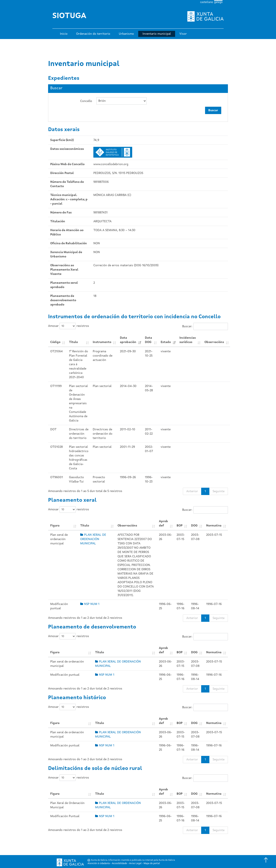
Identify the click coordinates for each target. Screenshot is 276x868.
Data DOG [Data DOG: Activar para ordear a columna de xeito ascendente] (148, 340)
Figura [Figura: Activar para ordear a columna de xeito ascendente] (55, 526)
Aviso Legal (135, 864)
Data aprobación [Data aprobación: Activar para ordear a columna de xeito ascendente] (128, 340)
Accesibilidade (119, 864)
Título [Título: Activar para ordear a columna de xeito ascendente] (73, 342)
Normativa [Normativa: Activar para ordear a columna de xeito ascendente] (214, 526)
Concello (86, 101)
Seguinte (219, 491)
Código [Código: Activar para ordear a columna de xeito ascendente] (55, 342)
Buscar (213, 110)
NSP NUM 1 (90, 604)
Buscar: (205, 326)
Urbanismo (126, 34)
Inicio (64, 34)
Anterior (192, 491)
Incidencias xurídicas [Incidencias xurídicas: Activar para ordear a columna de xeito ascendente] (188, 340)
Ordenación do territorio (93, 34)
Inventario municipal (157, 34)
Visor (183, 34)
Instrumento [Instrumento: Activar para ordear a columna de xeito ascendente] (102, 342)
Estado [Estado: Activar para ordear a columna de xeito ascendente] (166, 342)
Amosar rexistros (69, 326)
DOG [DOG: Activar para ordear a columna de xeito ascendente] (194, 526)
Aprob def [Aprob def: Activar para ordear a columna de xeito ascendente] (163, 523)
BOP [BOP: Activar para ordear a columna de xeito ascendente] (180, 526)
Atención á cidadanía (99, 864)
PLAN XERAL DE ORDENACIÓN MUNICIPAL (93, 539)
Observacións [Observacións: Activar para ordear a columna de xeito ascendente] (214, 342)
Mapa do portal (152, 864)
